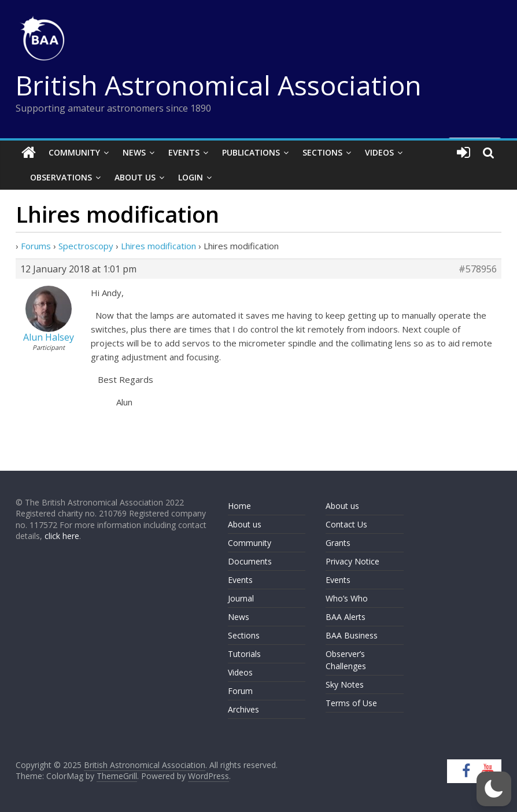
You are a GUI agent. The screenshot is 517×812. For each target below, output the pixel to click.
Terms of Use (351, 703)
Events (184, 152)
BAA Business (352, 635)
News (134, 152)
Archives (243, 709)
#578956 (478, 269)
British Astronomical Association (219, 85)
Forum (240, 691)
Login (191, 177)
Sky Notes (345, 684)
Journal (241, 598)
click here (62, 536)
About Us (135, 177)
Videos (379, 152)
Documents (250, 561)
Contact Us (346, 524)
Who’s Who (347, 598)
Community (74, 152)
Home (239, 506)
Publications (251, 152)
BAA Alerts (346, 617)
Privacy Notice (352, 561)
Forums (36, 246)
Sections (322, 152)
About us (245, 524)
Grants (338, 543)
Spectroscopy (86, 246)
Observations (61, 177)
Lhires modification (158, 246)
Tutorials (244, 654)
